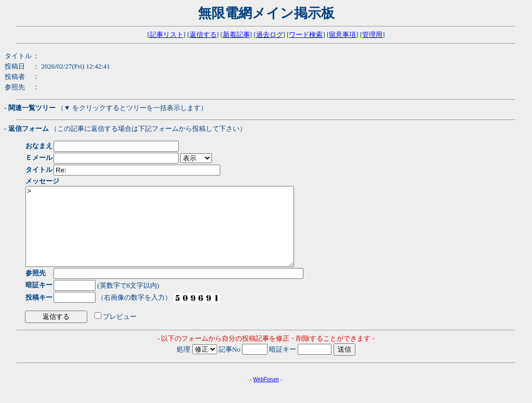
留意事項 (342, 35)
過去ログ (270, 35)
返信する (203, 35)
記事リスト (167, 35)
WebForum (266, 395)
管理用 (372, 35)
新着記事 (236, 35)
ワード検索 (306, 35)
